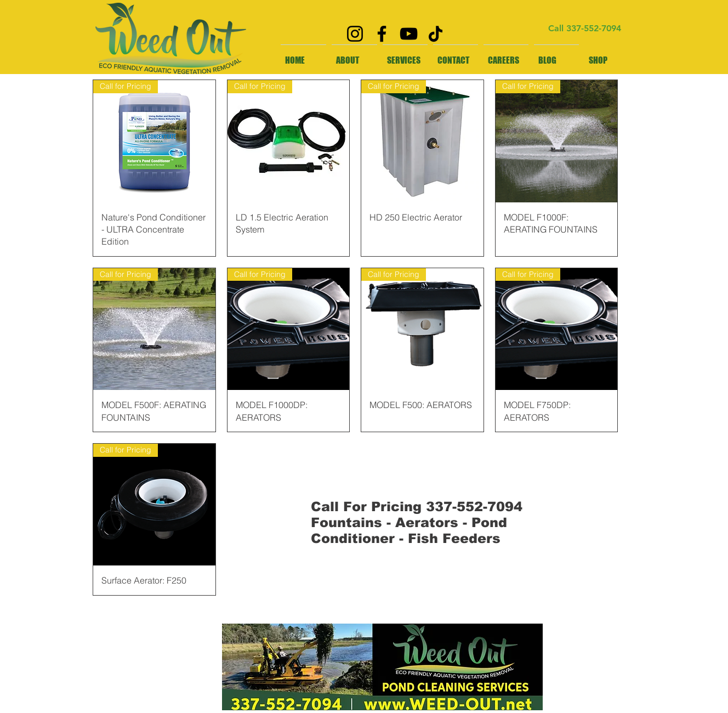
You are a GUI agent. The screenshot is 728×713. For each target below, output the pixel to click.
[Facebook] (382, 34)
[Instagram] (355, 34)
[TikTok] (436, 34)
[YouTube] (409, 34)
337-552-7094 (594, 28)
